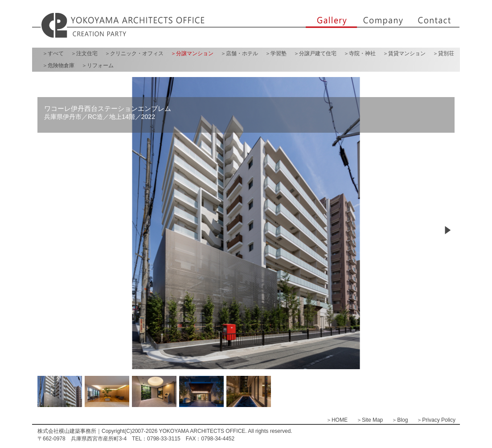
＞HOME (337, 420)
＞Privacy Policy (436, 420)
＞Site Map (370, 420)
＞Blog (400, 420)
